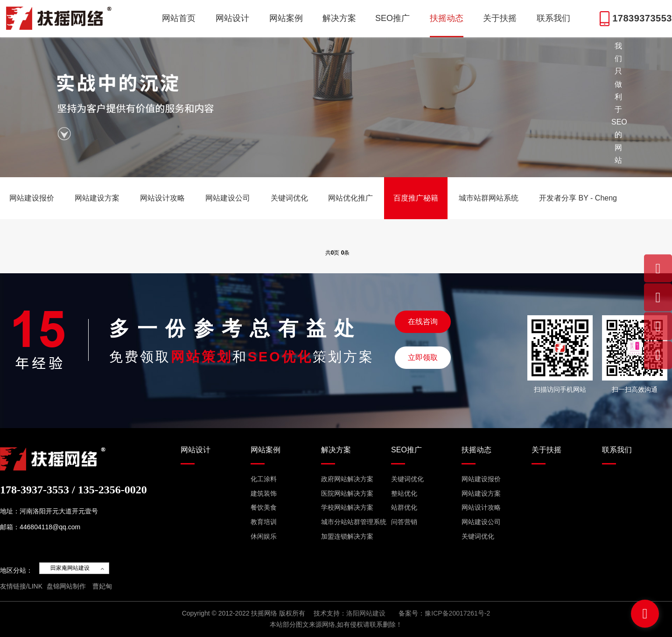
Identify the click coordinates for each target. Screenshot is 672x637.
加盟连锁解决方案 (347, 536)
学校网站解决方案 (347, 507)
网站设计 (232, 18)
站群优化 (404, 507)
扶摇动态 (447, 18)
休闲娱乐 (264, 536)
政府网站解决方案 (347, 479)
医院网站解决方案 (347, 493)
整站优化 (404, 493)
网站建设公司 (228, 198)
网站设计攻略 (162, 198)
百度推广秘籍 (416, 198)
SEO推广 (392, 18)
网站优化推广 (350, 198)
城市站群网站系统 (489, 198)
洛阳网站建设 (366, 613)
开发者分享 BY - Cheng (578, 198)
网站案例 (286, 18)
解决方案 (339, 18)
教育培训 (264, 522)
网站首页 (179, 18)
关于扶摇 (500, 18)
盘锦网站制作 (66, 586)
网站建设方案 (97, 198)
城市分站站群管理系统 (354, 522)
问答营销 (404, 522)
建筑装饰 (264, 493)
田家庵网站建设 (70, 568)
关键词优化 (289, 198)
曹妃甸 (102, 586)
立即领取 (423, 357)
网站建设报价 (32, 198)
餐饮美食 (264, 507)
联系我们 (553, 18)
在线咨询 (423, 322)
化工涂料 (264, 479)
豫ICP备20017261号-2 (457, 613)
